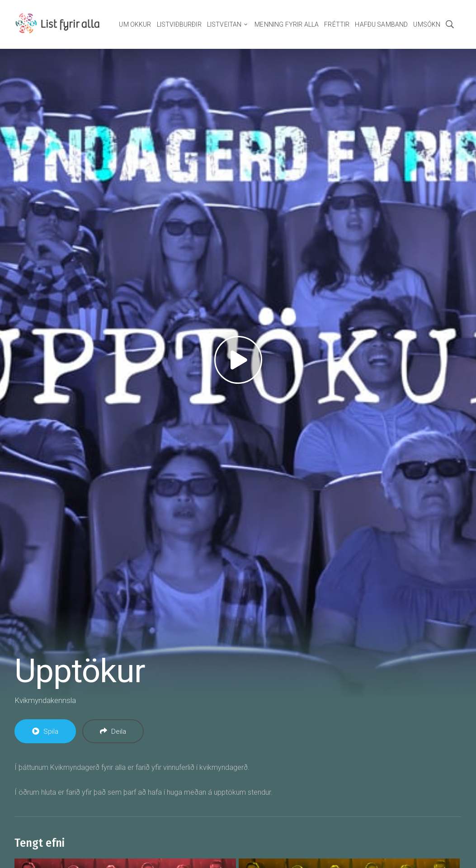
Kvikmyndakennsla (45, 700)
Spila (45, 731)
